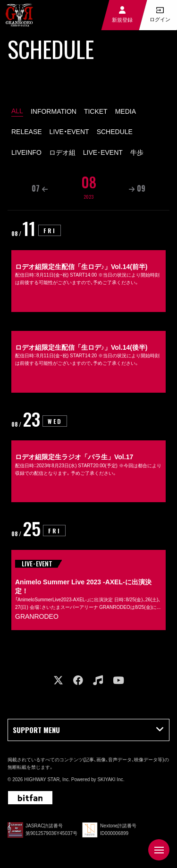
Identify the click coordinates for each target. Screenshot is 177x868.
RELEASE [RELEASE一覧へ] (27, 132)
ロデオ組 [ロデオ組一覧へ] (62, 152)
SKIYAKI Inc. (111, 780)
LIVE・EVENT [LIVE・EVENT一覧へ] (69, 132)
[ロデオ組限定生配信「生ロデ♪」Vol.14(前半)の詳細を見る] (88, 265)
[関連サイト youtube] (118, 680)
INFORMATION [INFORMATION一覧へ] (54, 111)
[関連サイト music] (98, 680)
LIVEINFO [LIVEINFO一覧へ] (26, 152)
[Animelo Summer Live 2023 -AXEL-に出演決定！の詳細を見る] (88, 575)
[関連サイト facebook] (78, 680)
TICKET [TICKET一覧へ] (96, 111)
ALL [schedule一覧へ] (17, 111)
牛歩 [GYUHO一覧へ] (137, 152)
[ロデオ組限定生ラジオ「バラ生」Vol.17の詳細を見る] (88, 456)
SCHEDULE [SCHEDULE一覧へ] (115, 132)
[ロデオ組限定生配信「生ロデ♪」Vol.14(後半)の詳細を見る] (88, 356)
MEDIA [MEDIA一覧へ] (126, 111)
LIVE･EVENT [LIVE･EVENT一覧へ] (103, 152)
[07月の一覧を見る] (40, 189)
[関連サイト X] (58, 680)
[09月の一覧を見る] (137, 189)
